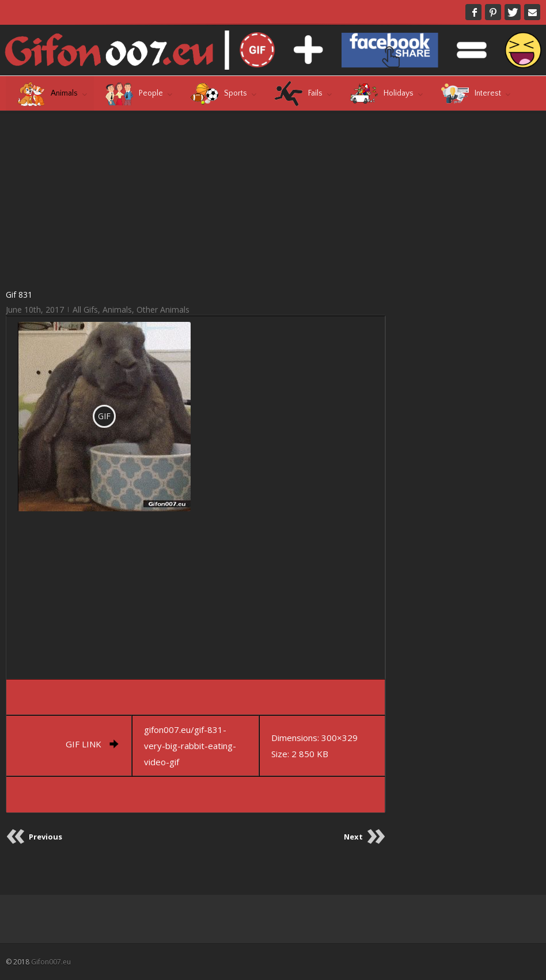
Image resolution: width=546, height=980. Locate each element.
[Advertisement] (196, 199)
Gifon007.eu (51, 962)
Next (353, 837)
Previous (45, 837)
